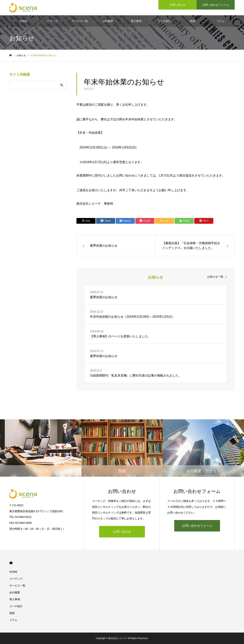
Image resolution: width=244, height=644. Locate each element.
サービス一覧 (80, 21)
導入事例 (136, 21)
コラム (221, 21)
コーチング (52, 21)
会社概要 (108, 21)
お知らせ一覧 (215, 277)
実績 (192, 21)
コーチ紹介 (164, 21)
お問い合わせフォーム (197, 526)
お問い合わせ (122, 532)
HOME (23, 21)
